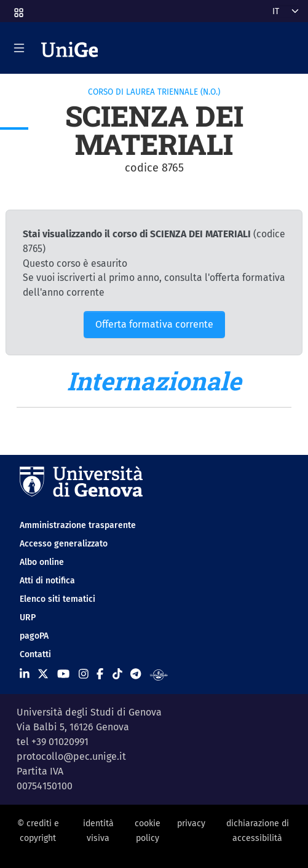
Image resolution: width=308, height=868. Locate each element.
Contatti (35, 654)
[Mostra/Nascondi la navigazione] (19, 48)
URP (28, 617)
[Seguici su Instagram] (84, 674)
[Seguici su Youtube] (63, 674)
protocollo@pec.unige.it (71, 756)
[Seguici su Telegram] (136, 674)
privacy (191, 823)
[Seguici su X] (43, 674)
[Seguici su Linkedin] (25, 674)
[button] (18, 9)
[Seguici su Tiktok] (117, 674)
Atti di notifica (47, 581)
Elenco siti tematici (57, 599)
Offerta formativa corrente (154, 324)
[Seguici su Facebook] (100, 674)
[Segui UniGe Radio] (159, 674)
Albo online (42, 562)
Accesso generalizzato (64, 544)
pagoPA (34, 636)
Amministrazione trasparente (78, 525)
